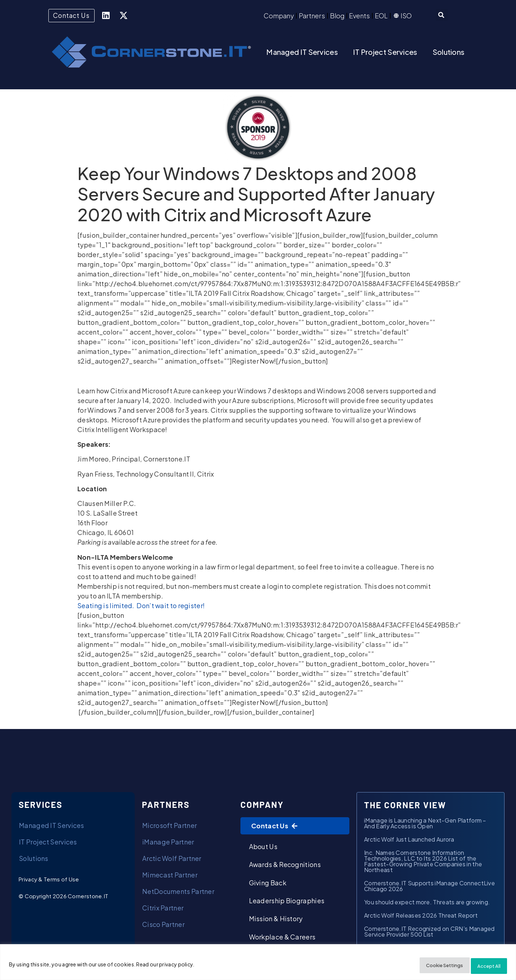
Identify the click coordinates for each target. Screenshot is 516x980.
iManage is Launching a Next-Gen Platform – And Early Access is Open (425, 825)
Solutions (449, 53)
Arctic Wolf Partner (172, 860)
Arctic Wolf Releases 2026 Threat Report (421, 917)
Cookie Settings (431, 966)
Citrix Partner (163, 909)
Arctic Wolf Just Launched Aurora (409, 841)
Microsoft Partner (169, 827)
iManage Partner (168, 843)
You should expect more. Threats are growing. (428, 903)
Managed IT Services (302, 53)
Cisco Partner (163, 926)
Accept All (485, 966)
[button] (442, 16)
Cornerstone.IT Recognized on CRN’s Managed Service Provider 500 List (429, 933)
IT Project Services (385, 53)
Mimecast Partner (170, 876)
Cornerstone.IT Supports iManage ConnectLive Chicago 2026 (429, 887)
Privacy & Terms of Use (49, 880)
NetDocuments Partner (178, 893)
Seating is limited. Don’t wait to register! (141, 607)
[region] (258, 964)
